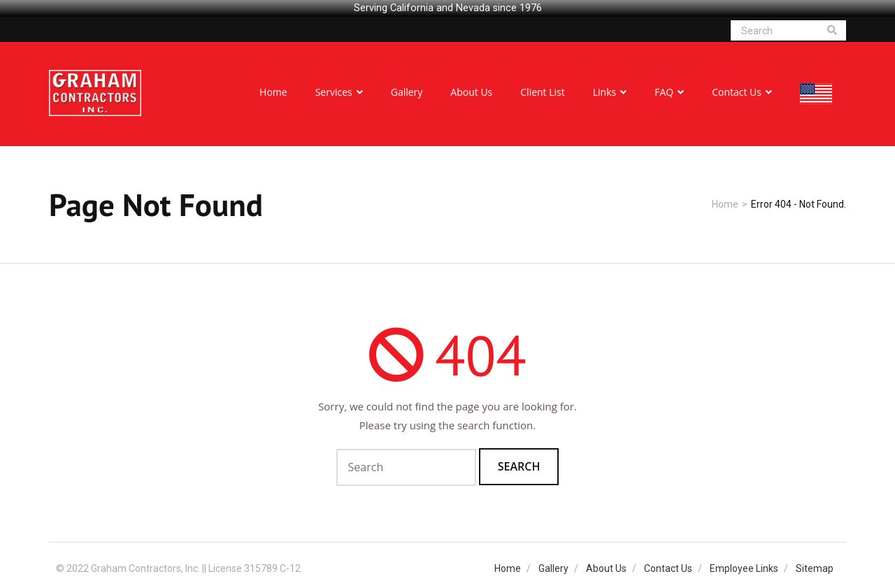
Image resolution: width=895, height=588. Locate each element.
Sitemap (815, 568)
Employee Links (744, 568)
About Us (606, 568)
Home (725, 204)
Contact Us (668, 568)
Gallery (553, 568)
